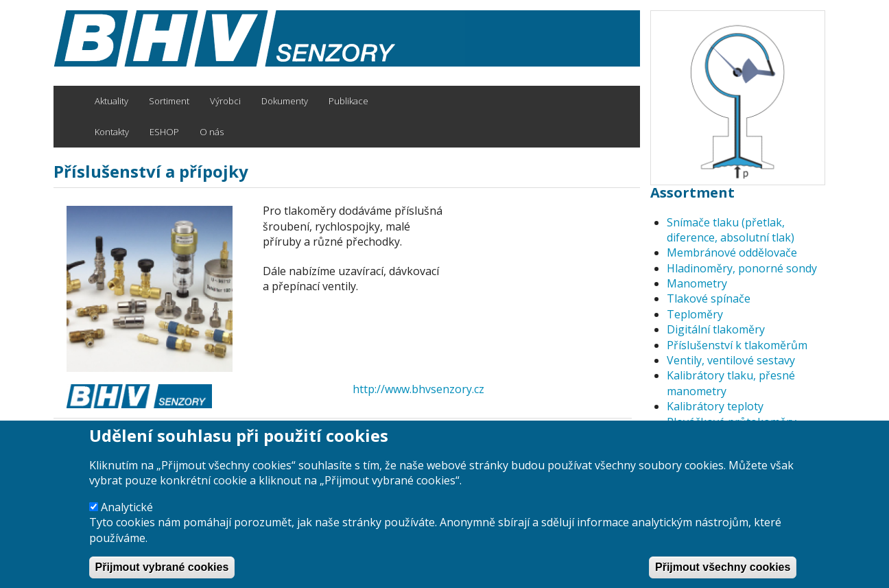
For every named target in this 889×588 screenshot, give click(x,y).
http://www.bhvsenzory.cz (418, 389)
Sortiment (169, 101)
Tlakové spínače (709, 298)
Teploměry (695, 314)
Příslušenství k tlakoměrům (737, 345)
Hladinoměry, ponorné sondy (742, 268)
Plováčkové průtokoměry (732, 422)
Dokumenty (285, 101)
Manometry (697, 283)
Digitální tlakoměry (716, 329)
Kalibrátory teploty (715, 406)
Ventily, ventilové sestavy (731, 360)
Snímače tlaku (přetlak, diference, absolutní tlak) (731, 230)
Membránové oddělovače (732, 252)
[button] (153, 289)
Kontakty (112, 132)
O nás (212, 132)
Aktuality (111, 101)
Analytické (127, 521)
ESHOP (164, 132)
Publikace (348, 101)
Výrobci (225, 101)
